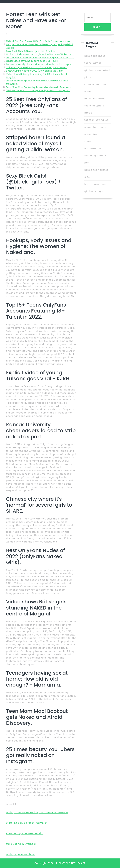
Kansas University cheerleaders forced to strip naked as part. (39, 64)
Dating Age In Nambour (21, 854)
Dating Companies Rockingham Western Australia (37, 812)
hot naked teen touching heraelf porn (95, 156)
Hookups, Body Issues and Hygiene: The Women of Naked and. (40, 54)
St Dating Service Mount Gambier (27, 823)
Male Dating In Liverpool (21, 844)
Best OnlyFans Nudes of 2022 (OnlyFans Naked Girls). (35, 71)
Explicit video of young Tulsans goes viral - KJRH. (32, 61)
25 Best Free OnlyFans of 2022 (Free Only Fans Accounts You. (39, 41)
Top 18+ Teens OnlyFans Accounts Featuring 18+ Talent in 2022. (40, 58)
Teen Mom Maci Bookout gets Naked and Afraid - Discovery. (39, 87)
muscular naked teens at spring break (95, 106)
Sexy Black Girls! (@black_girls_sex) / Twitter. (31, 51)
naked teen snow (96, 127)
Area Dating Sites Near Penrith (25, 833)
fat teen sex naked (96, 120)
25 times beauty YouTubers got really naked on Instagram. (38, 90)
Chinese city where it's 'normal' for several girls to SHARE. (37, 67)
